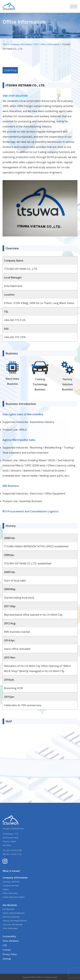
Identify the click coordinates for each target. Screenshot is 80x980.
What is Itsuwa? (11, 871)
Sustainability (9, 936)
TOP (5, 44)
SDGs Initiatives (11, 941)
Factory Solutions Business (14, 913)
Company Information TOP (24, 44)
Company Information (15, 878)
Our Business (10, 905)
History (6, 889)
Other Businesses (10, 928)
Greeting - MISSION (11, 882)
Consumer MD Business (13, 925)
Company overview (11, 886)
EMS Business (8, 909)
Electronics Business (11, 917)
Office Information (50, 44)
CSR (5, 945)
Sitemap (7, 959)
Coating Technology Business (15, 921)
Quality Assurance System (14, 897)
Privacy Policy (10, 954)
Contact (7, 950)
